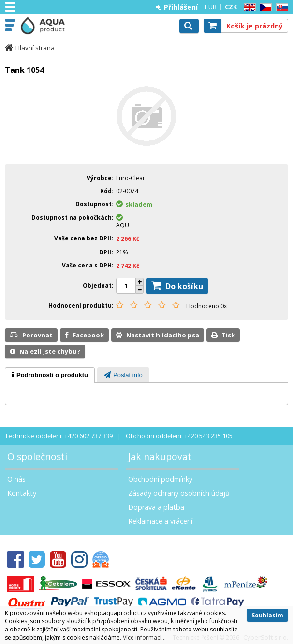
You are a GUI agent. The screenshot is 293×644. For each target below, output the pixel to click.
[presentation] (50, 375)
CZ (264, 7)
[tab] (50, 375)
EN (248, 7)
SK (280, 7)
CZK (231, 7)
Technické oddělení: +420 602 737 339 (59, 436)
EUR (211, 7)
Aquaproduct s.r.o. (49, 26)
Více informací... (144, 637)
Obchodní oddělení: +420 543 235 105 (179, 436)
